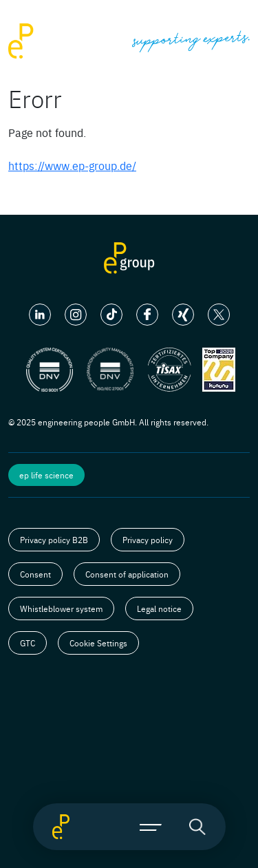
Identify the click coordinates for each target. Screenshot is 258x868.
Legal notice (159, 608)
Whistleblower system (61, 608)
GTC (28, 643)
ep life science (46, 475)
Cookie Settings (98, 643)
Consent (35, 574)
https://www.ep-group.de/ (72, 165)
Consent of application (127, 574)
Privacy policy (148, 540)
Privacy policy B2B (54, 540)
